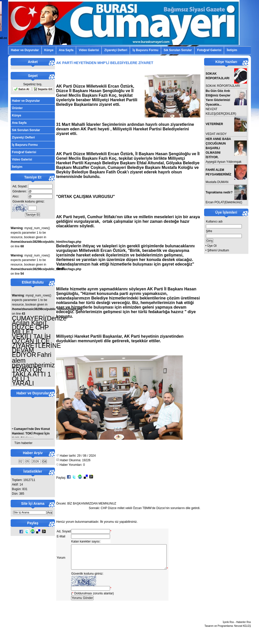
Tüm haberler (23, 443)
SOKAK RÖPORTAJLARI (223, 86)
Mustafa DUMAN (217, 182)
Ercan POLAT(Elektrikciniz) (224, 202)
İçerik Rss (228, 627)
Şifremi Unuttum (218, 250)
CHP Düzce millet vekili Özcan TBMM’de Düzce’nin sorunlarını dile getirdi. (150, 508)
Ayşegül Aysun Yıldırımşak (223, 162)
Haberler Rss (244, 627)
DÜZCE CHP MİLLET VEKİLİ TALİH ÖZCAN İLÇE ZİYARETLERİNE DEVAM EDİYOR (36, 341)
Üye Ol (212, 246)
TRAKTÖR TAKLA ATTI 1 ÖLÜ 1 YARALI (31, 376)
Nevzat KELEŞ (243, 631)
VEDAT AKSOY (216, 134)
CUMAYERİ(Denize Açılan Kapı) (39, 320)
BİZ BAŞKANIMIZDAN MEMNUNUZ (92, 504)
